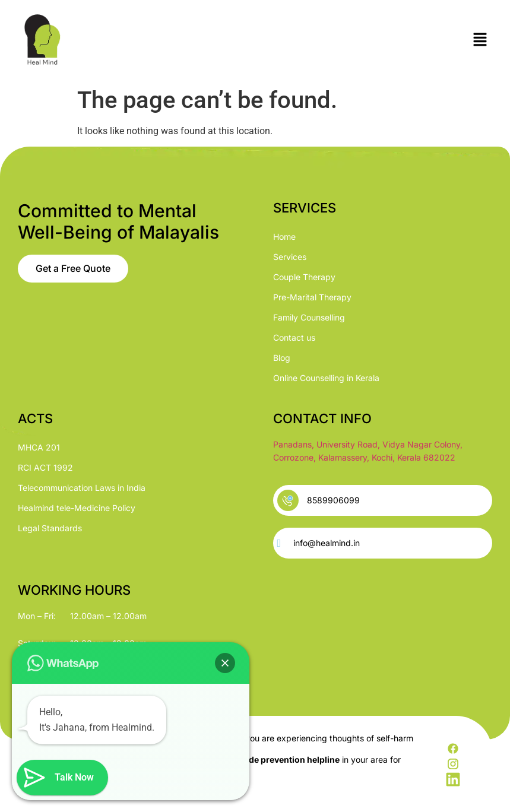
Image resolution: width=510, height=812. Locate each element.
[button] (480, 40)
